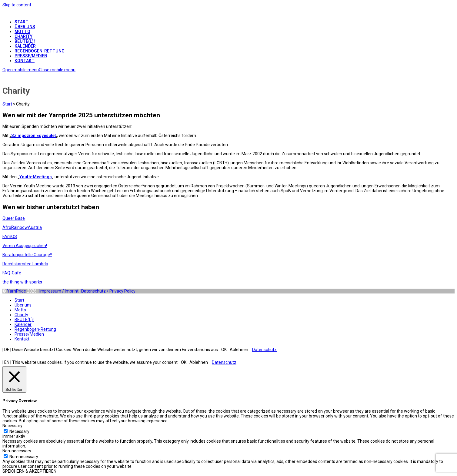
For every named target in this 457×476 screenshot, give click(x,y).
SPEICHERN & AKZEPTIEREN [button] (29, 471)
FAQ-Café (12, 273)
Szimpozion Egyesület (34, 136)
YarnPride (17, 291)
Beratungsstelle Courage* (27, 255)
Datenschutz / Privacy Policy (108, 291)
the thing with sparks (22, 282)
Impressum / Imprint (59, 291)
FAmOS (10, 236)
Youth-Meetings (36, 177)
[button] (39, 70)
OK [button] (224, 350)
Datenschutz (264, 350)
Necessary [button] (12, 426)
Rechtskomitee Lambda (25, 264)
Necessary (19, 431)
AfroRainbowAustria (22, 227)
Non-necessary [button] (17, 451)
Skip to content (17, 5)
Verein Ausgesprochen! (25, 246)
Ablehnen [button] (239, 350)
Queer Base (14, 218)
